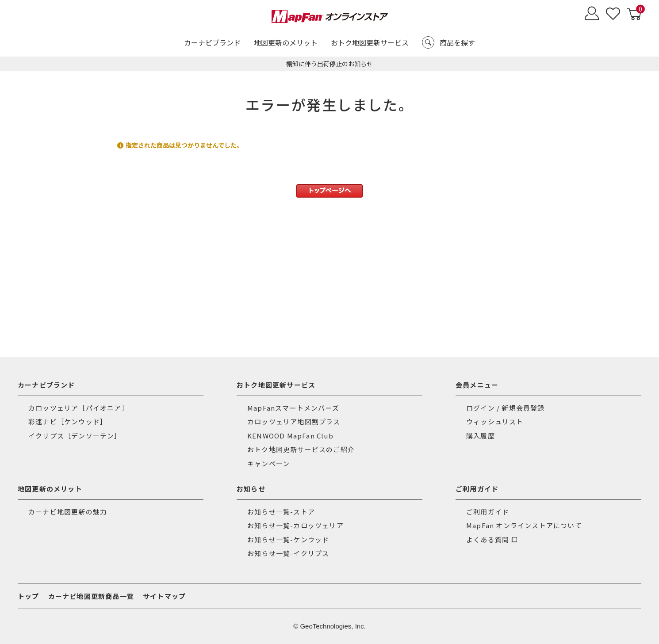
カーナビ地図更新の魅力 (68, 512)
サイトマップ (164, 596)
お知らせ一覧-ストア (281, 512)
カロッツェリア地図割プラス (294, 421)
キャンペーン (268, 463)
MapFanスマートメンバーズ (293, 408)
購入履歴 (481, 436)
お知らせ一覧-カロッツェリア (295, 525)
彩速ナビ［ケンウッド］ (68, 421)
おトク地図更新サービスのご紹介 (301, 449)
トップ (29, 596)
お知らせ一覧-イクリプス (288, 553)
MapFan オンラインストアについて (524, 525)
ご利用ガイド (488, 512)
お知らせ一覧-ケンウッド (288, 539)
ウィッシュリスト (495, 421)
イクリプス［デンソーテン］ (75, 436)
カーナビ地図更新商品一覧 (91, 596)
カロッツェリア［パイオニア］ (79, 408)
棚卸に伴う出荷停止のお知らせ (329, 64)
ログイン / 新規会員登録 (506, 408)
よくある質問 (488, 539)
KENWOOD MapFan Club (290, 436)
